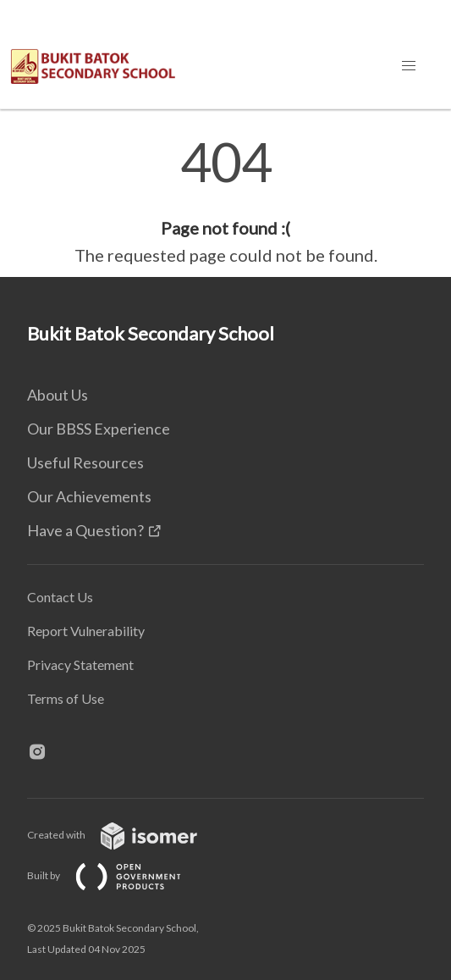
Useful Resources (85, 462)
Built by (118, 875)
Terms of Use (66, 698)
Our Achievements (89, 496)
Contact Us (60, 597)
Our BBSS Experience (99, 429)
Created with (126, 835)
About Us (58, 395)
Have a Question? (85, 530)
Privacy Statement (80, 664)
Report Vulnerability (86, 631)
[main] (225, 202)
